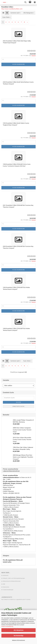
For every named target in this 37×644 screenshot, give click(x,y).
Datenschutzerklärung (7, 626)
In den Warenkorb (18, 64)
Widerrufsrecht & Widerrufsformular (12, 581)
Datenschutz (6, 587)
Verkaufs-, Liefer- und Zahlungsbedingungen (14, 578)
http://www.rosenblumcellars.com (12, 9)
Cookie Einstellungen (8, 590)
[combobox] (16, 13)
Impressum (6, 575)
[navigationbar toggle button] (35, 2)
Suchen (18, 402)
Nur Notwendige (19, 636)
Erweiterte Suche (18, 406)
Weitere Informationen (18, 640)
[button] (3, 13)
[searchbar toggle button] (25, 2)
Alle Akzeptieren (19, 630)
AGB (4, 584)
